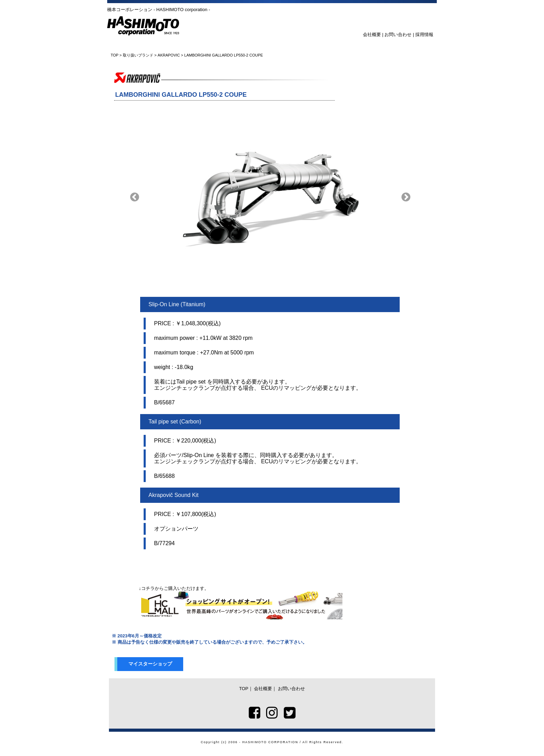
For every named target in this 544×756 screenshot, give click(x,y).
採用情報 (424, 35)
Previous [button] (135, 197)
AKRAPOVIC (169, 55)
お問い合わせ (398, 35)
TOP (114, 55)
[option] (270, 197)
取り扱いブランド (138, 55)
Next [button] (406, 197)
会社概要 (372, 35)
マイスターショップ (150, 664)
